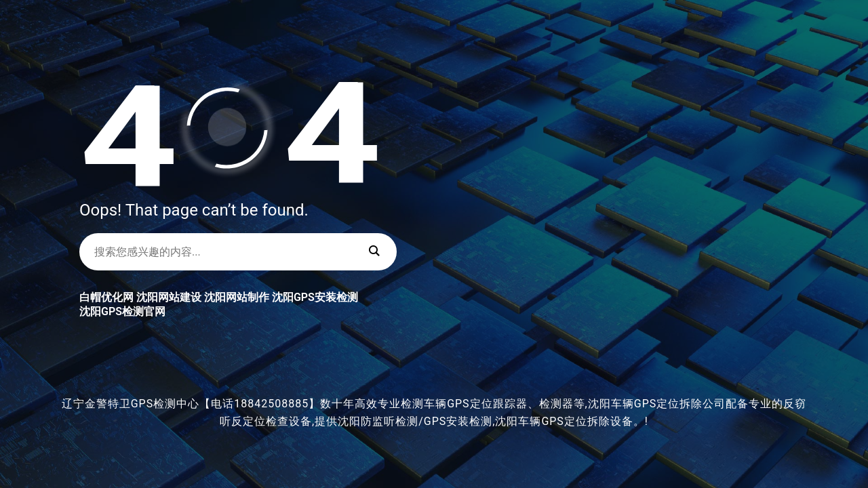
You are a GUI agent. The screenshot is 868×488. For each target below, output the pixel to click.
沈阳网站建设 (169, 297)
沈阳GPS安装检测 (315, 297)
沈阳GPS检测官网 (122, 311)
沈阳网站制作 (237, 297)
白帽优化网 (106, 297)
